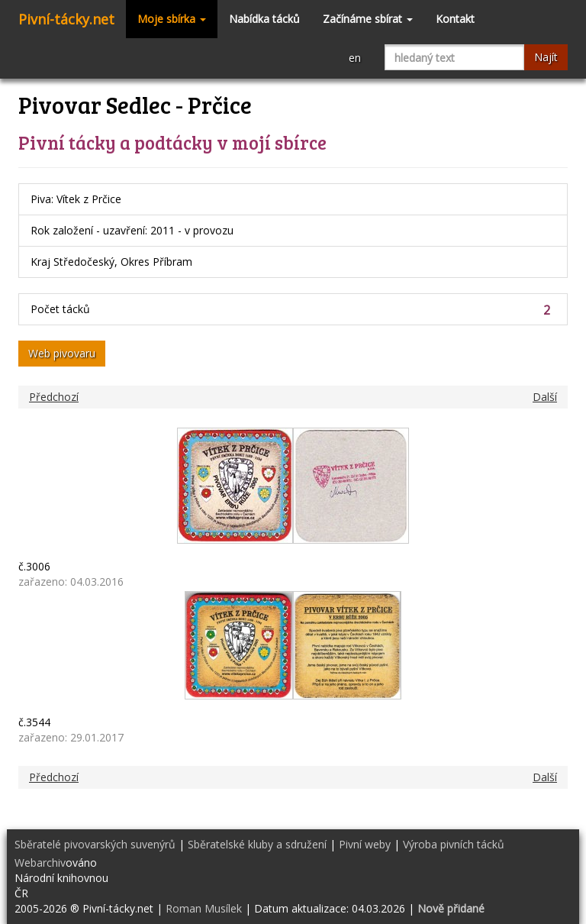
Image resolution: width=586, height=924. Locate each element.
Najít (546, 57)
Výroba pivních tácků (454, 844)
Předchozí (54, 397)
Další (545, 397)
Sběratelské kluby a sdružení (257, 844)
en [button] (355, 58)
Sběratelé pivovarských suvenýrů (95, 844)
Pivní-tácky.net (66, 19)
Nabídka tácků (264, 19)
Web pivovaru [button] (62, 353)
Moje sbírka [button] (172, 19)
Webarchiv (40, 863)
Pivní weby (365, 844)
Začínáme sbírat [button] (368, 19)
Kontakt (455, 19)
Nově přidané (451, 908)
